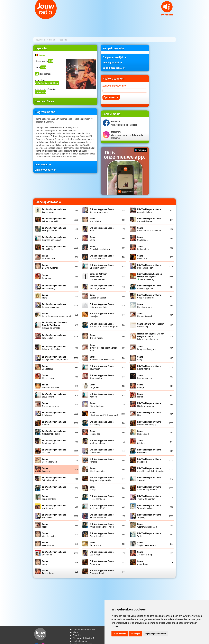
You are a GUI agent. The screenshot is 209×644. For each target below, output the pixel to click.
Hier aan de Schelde (54, 325)
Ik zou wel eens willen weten (102, 358)
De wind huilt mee (50, 266)
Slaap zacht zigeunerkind (102, 479)
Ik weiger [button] (135, 634)
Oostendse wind (49, 460)
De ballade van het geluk (101, 248)
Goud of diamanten (149, 296)
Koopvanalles (102, 377)
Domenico (47, 277)
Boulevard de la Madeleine (149, 229)
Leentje (141, 386)
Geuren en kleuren (98, 296)
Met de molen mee (50, 404)
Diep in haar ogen (149, 266)
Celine (93, 238)
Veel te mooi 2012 (102, 507)
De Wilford (142, 257)
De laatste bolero (102, 257)
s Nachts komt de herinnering (151, 469)
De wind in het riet (102, 266)
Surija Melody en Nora (149, 488)
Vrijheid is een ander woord (102, 525)
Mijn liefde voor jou (149, 404)
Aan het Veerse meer (102, 211)
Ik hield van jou (96, 336)
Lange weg (95, 386)
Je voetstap (47, 367)
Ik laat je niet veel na (54, 348)
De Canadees (143, 248)
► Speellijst (75, 635)
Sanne (52, 40)
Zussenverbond (102, 572)
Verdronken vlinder (149, 507)
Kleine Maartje (149, 367)
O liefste (141, 442)
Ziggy (45, 562)
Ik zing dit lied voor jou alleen (55, 358)
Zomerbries (143, 562)
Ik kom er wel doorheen (151, 336)
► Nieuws (75, 632)
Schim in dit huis (54, 479)
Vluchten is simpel (102, 516)
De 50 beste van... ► (114, 68)
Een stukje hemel (102, 287)
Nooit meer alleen (54, 442)
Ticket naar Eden (102, 497)
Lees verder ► (43, 164)
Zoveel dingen (49, 572)
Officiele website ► (46, 169)
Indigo (140, 358)
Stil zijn (93, 488)
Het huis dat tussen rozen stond (56, 315)
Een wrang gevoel (149, 287)
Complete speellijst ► (115, 57)
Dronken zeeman (98, 276)
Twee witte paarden (149, 497)
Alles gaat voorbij (54, 229)
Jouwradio (40, 40)
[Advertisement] (164, 88)
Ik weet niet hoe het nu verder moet (103, 348)
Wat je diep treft (102, 535)
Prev (4, 17)
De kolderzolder (49, 257)
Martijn (140, 395)
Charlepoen (142, 238)
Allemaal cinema (149, 220)
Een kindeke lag (150, 276)
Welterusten (95, 544)
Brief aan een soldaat (54, 238)
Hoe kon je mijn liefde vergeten (104, 325)
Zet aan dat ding (145, 553)
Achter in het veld (54, 220)
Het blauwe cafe (144, 305)
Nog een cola (143, 432)
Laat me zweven (145, 377)
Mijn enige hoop (97, 404)
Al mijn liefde (96, 220)
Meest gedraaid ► (113, 62)
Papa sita (46, 469)
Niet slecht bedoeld (54, 432)
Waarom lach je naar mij (148, 525)
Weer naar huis (49, 544)
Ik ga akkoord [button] (120, 634)
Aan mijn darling (149, 211)
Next (205, 17)
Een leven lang (54, 287)
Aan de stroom (54, 211)
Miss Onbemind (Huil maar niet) (104, 414)
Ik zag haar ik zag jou (146, 348)
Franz (45, 296)
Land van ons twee (51, 386)
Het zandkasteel (144, 315)
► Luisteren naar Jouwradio (83, 629)
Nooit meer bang (102, 442)
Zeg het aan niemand (147, 544)
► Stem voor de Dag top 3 (82, 638)
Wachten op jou (49, 535)
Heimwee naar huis (54, 305)
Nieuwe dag (95, 432)
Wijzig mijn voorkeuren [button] (155, 634)
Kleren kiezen (48, 377)
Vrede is (46, 525)
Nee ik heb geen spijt (149, 423)
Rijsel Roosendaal (98, 469)
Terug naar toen (49, 497)
